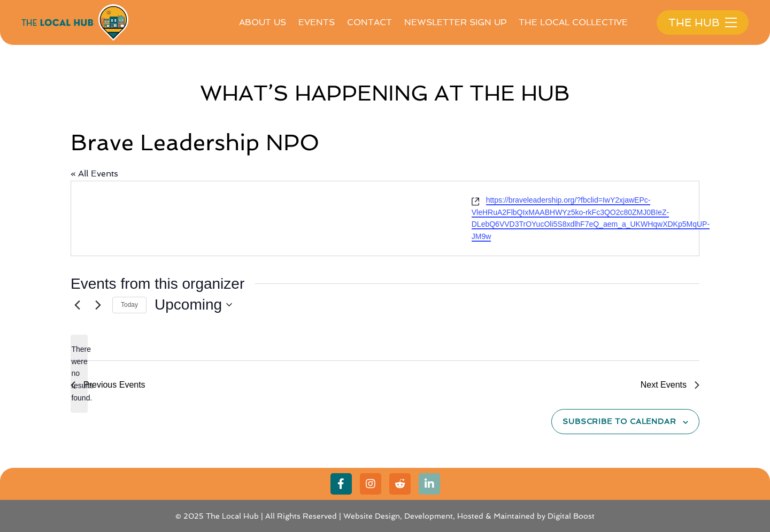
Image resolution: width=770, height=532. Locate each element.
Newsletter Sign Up (455, 22)
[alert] (79, 373)
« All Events (94, 174)
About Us (263, 22)
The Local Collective (573, 22)
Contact (369, 22)
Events (317, 22)
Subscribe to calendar (619, 421)
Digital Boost (571, 516)
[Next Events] (98, 305)
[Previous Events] (77, 305)
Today (129, 305)
